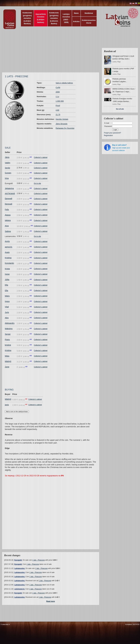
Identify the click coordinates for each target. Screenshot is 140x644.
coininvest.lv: (20, 589)
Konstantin (9, 263)
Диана (8, 215)
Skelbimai (89, 13)
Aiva (7, 226)
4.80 (57, 110)
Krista (7, 269)
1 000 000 (60, 101)
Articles (76, 21)
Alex (7, 318)
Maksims (9, 329)
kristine (8, 345)
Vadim (8, 163)
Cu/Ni (58, 87)
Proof (58, 106)
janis (7, 405)
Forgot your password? (112, 133)
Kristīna (8, 258)
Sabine (8, 231)
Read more (51, 601)
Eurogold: (18, 560)
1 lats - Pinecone (38, 560)
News (76, 13)
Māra (7, 356)
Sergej (8, 334)
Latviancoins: (20, 568)
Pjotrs (7, 340)
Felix (7, 210)
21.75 (58, 115)
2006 (58, 92)
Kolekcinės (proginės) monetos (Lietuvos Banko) (54, 18)
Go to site (37, 183)
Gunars (8, 173)
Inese (7, 274)
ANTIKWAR (10, 194)
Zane (7, 367)
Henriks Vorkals (62, 119)
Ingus (7, 301)
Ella (6, 285)
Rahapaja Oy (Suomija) (65, 128)
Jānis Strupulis (62, 124)
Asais (7, 252)
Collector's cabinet (41, 157)
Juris (7, 312)
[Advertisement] (57, 52)
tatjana (8, 220)
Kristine (8, 350)
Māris (7, 296)
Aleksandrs (10, 323)
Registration (108, 135)
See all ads (120, 109)
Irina (7, 178)
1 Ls (57, 96)
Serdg (7, 168)
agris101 (9, 247)
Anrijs (7, 241)
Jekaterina (9, 188)
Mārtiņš (8, 361)
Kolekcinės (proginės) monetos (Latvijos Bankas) (27, 18)
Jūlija (7, 280)
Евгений (9, 199)
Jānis (7, 157)
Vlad (7, 307)
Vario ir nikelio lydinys (64, 83)
